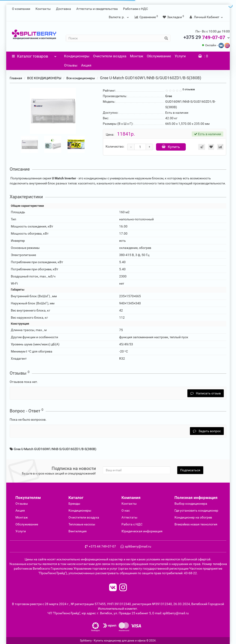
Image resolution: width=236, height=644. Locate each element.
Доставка (63, 9)
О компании (21, 9)
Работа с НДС (132, 524)
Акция (86, 65)
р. (119, 17)
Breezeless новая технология (196, 524)
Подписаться (190, 470)
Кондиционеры (77, 56)
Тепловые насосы (82, 524)
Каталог (34, 55)
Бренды (74, 504)
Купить (171, 147)
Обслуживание (159, 56)
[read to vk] (113, 588)
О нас (126, 510)
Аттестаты (129, 517)
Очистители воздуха (110, 56)
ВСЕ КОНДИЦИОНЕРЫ (44, 78)
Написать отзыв (206, 393)
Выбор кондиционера (191, 504)
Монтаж (137, 56)
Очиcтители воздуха (84, 517)
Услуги (180, 56)
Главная (16, 78)
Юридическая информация (142, 531)
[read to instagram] (123, 588)
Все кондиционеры (81, 78)
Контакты (43, 9)
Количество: (115, 146)
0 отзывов (189, 89)
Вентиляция (78, 531)
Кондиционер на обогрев (193, 517)
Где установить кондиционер (196, 510)
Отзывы (71, 65)
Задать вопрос (207, 431)
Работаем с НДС (136, 9)
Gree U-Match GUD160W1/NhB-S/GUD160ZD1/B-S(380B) (55, 449)
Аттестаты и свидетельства (97, 9)
